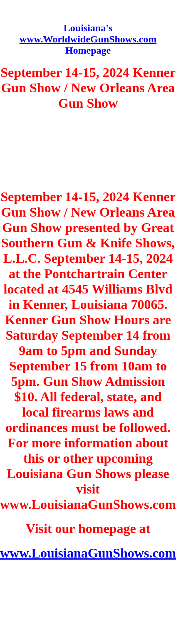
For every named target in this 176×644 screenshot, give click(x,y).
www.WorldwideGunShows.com (88, 39)
